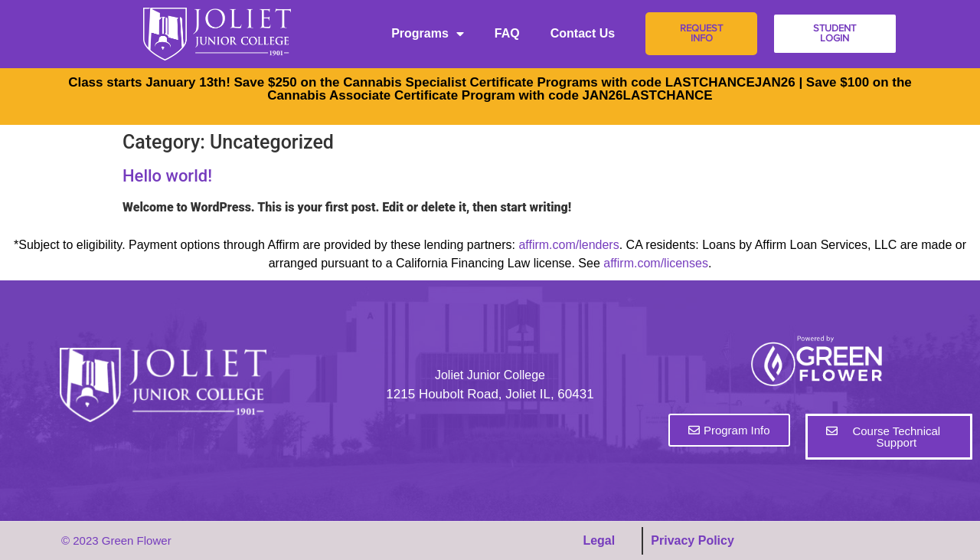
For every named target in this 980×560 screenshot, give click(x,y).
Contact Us (583, 33)
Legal (599, 540)
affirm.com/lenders (568, 245)
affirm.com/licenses (656, 263)
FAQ (507, 33)
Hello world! (167, 176)
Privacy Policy (693, 540)
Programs (428, 34)
